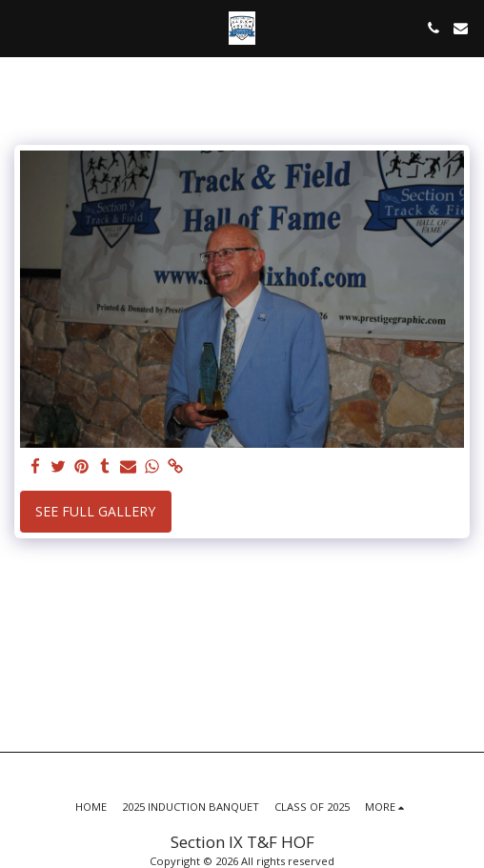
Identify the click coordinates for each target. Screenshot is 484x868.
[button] (21, 27)
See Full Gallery (95, 511)
